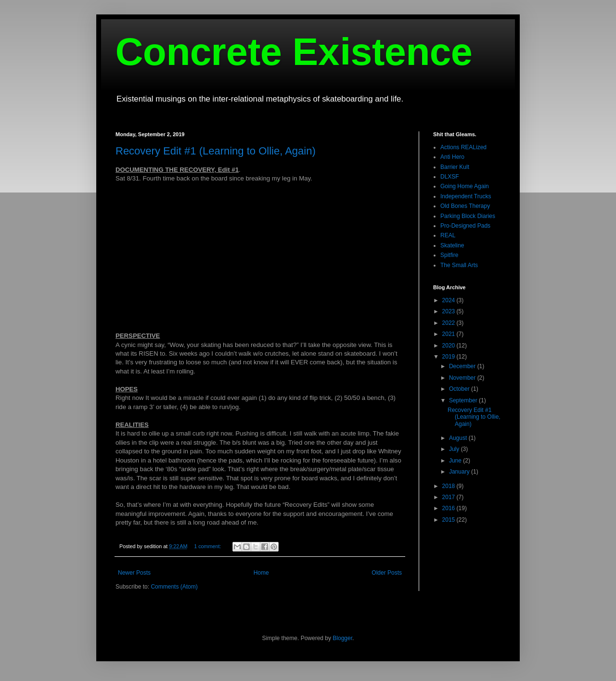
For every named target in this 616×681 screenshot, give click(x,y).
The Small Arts (459, 265)
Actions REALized (463, 147)
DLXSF (450, 177)
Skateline (452, 245)
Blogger (342, 638)
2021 (449, 334)
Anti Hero (452, 157)
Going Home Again (465, 186)
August (459, 438)
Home (261, 573)
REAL (448, 235)
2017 (449, 497)
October (460, 389)
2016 (449, 508)
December (463, 366)
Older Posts (387, 573)
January (460, 472)
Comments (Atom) (174, 587)
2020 (449, 346)
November (463, 378)
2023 (449, 311)
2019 (449, 357)
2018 (449, 486)
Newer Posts (134, 573)
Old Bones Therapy (465, 206)
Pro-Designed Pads (465, 226)
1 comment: (208, 546)
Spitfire (449, 255)
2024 (449, 300)
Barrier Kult (455, 167)
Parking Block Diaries (468, 216)
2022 (449, 323)
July (455, 449)
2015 (449, 520)
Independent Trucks (466, 196)
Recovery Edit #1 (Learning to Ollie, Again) (216, 151)
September (464, 400)
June (456, 461)
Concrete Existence (294, 52)
